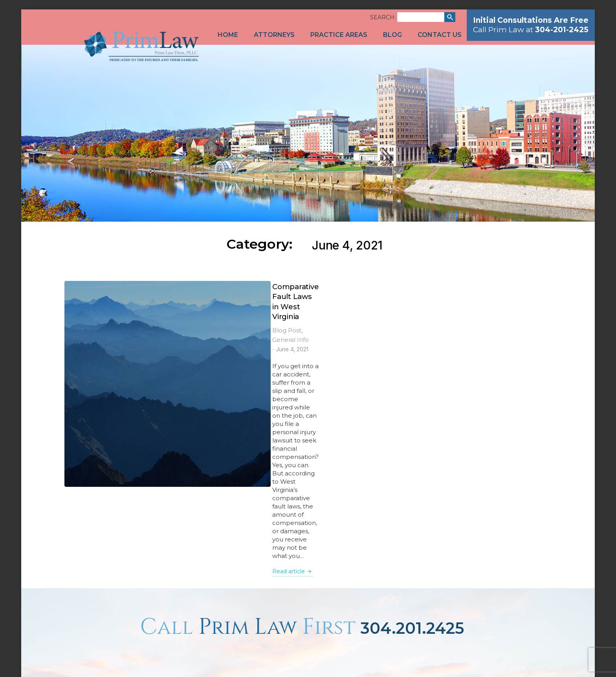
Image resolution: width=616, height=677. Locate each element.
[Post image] (93, 310)
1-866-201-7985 (283, 525)
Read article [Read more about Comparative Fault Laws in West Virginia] (155, 382)
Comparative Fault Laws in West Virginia (214, 286)
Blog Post (149, 300)
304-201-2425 (275, 516)
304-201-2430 (266, 534)
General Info (185, 300)
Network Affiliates (526, 660)
